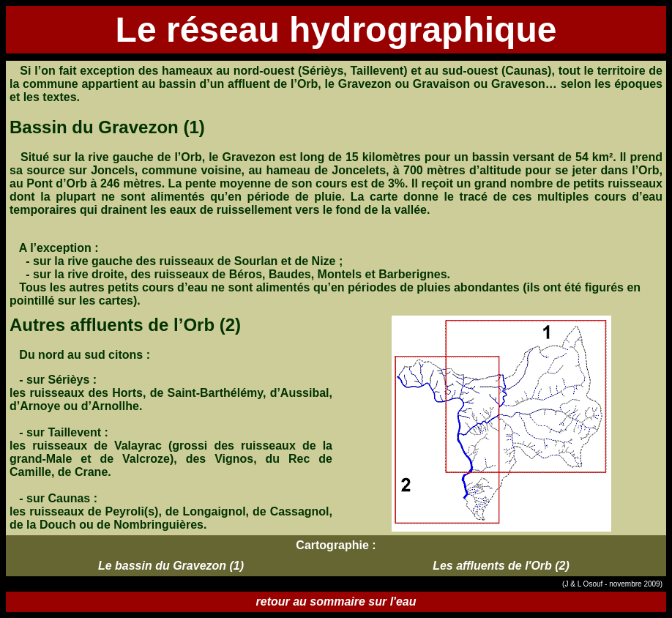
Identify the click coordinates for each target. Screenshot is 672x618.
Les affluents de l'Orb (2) (501, 566)
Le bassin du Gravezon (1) (171, 566)
